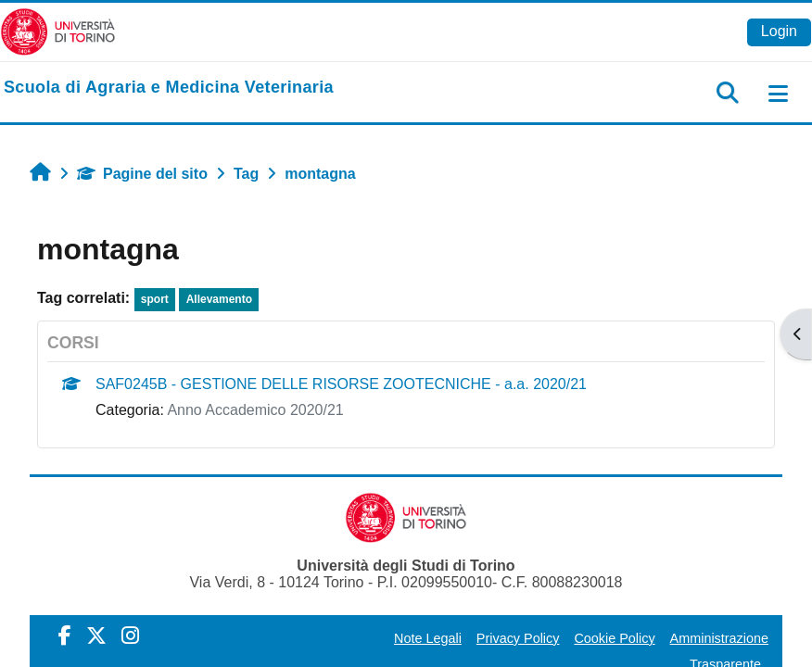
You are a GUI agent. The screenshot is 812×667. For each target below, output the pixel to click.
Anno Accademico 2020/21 (255, 410)
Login (779, 31)
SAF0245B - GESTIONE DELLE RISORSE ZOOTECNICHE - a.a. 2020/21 (341, 384)
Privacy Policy (518, 638)
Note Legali (428, 638)
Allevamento (219, 299)
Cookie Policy (614, 638)
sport (155, 299)
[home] (169, 88)
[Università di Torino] (58, 31)
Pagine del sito (142, 174)
